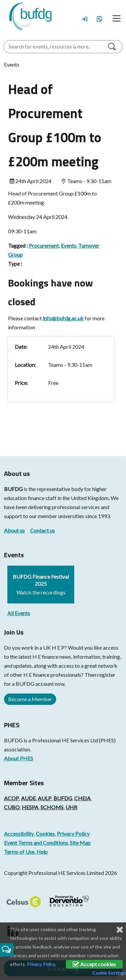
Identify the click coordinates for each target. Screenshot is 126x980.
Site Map (80, 843)
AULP (45, 798)
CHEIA (82, 798)
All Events (19, 613)
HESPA (30, 807)
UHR (71, 807)
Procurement (44, 246)
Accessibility (19, 834)
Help (42, 852)
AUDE (28, 798)
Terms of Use (19, 852)
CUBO (12, 807)
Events (69, 246)
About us (14, 530)
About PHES (19, 758)
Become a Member (30, 699)
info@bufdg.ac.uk (63, 318)
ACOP (12, 798)
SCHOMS (52, 807)
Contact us (42, 530)
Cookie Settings (109, 973)
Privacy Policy (73, 834)
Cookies (45, 834)
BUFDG (13, 489)
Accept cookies (94, 964)
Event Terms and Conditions (36, 843)
